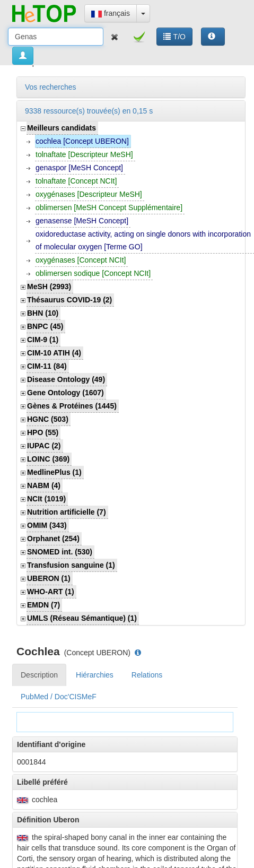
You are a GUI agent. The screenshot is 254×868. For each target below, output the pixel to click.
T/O (174, 37)
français (111, 13)
